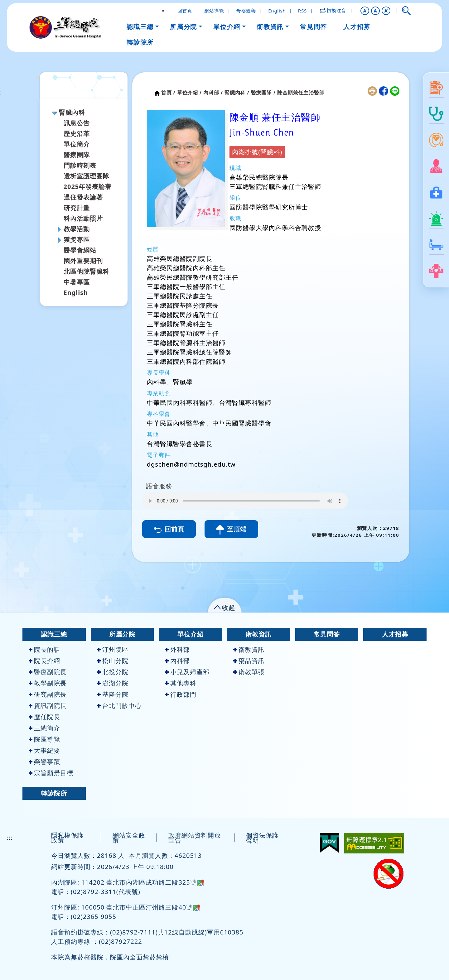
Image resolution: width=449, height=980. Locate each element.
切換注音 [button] (333, 10)
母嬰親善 (246, 11)
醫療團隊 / (263, 93)
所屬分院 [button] (183, 27)
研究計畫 (77, 208)
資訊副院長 (48, 706)
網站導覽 (214, 11)
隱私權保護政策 (68, 838)
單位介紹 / (190, 93)
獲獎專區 (77, 240)
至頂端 (231, 530)
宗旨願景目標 (51, 773)
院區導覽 (44, 739)
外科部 (177, 649)
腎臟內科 (72, 112)
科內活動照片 (83, 218)
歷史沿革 (77, 134)
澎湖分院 (113, 683)
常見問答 (327, 634)
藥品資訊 (249, 661)
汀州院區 (113, 649)
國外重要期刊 (83, 261)
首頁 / (168, 93)
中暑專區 (77, 282)
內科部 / (213, 93)
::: (39, 77)
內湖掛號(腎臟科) (257, 152)
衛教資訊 (258, 634)
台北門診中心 (119, 706)
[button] (365, 11)
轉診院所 (54, 793)
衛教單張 (249, 672)
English (277, 11)
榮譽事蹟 (44, 762)
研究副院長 (48, 694)
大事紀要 (44, 750)
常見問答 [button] (313, 27)
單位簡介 (77, 144)
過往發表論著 (83, 197)
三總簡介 (44, 728)
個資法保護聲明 (262, 838)
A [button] (376, 11)
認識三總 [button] (140, 27)
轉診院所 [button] (140, 42)
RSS (302, 11)
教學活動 (77, 229)
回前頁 (169, 529)
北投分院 (113, 672)
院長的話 (44, 649)
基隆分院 (113, 694)
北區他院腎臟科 (87, 271)
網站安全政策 (129, 838)
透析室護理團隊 (87, 176)
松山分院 (113, 661)
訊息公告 (77, 123)
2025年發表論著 (88, 187)
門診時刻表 (80, 165)
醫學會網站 (80, 250)
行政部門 (181, 694)
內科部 (177, 661)
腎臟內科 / (237, 93)
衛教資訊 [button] (270, 27)
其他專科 (181, 683)
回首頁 (185, 11)
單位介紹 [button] (227, 27)
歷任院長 (44, 717)
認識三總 (54, 634)
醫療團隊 (77, 155)
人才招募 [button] (357, 27)
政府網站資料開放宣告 (195, 838)
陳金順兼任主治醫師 (301, 93)
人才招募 (395, 634)
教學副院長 (48, 683)
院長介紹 (44, 661)
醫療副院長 (48, 672)
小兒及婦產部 (187, 672)
